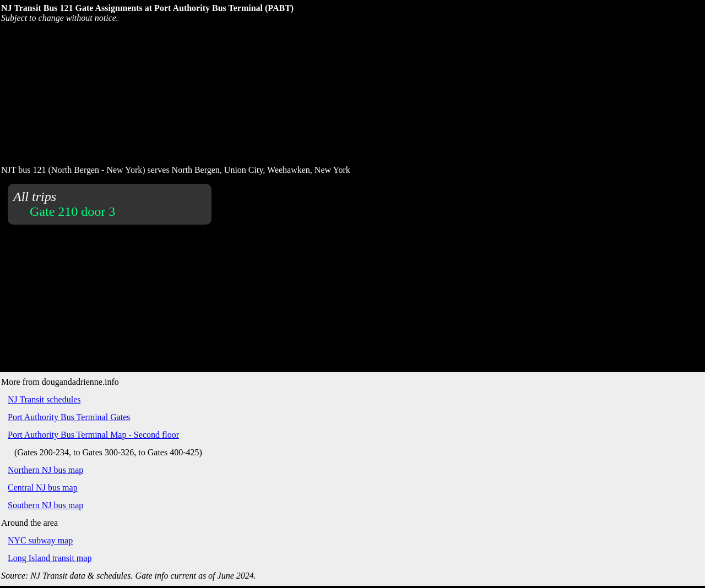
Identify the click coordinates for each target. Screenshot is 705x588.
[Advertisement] (267, 93)
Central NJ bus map (43, 488)
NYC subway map (40, 540)
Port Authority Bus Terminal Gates (69, 417)
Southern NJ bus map (45, 505)
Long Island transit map (50, 558)
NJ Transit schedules (44, 399)
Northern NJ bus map (45, 470)
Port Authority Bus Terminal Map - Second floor (93, 435)
